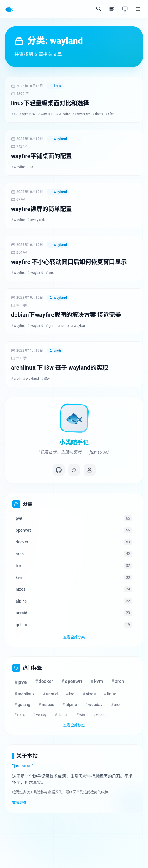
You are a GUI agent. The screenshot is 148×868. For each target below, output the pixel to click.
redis (20, 715)
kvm (97, 681)
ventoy (40, 715)
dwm (98, 114)
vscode (100, 715)
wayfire (63, 114)
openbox (27, 114)
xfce (110, 114)
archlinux (25, 694)
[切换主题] (125, 9)
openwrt (72, 681)
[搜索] (99, 9)
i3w (45, 379)
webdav (94, 705)
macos (46, 705)
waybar (78, 326)
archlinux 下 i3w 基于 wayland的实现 (60, 368)
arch (55, 351)
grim (51, 326)
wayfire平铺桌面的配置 (41, 156)
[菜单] (138, 9)
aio (115, 705)
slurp (63, 326)
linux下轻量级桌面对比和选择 (50, 103)
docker (44, 681)
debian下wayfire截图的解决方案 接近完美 (66, 315)
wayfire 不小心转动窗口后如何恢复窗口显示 (69, 262)
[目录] (112, 9)
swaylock (36, 220)
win (81, 715)
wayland (46, 114)
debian (62, 715)
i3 (14, 114)
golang (22, 705)
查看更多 (22, 803)
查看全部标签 (74, 725)
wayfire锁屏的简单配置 (41, 209)
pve (21, 682)
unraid (50, 694)
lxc (70, 694)
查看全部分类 (74, 637)
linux (55, 86)
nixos (89, 694)
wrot (51, 273)
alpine (70, 705)
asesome (81, 114)
